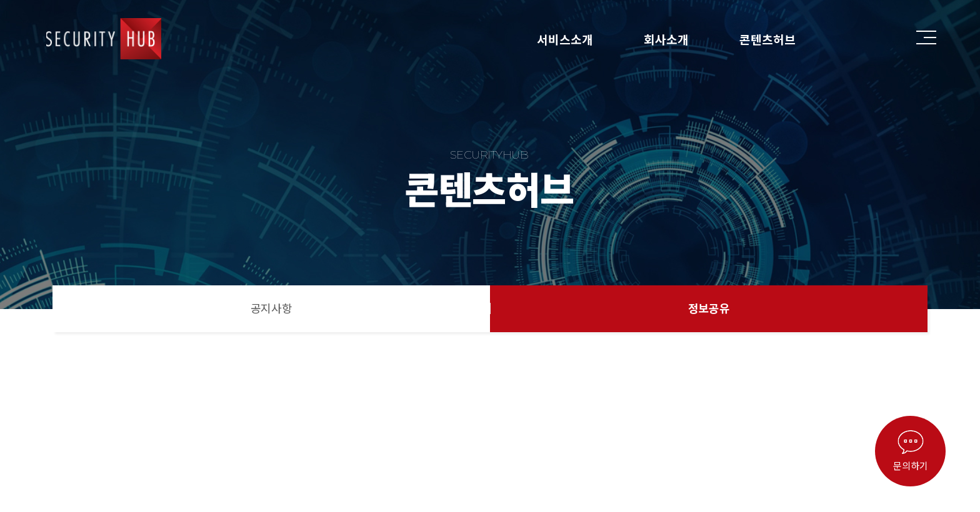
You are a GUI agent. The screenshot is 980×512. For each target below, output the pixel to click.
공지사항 (272, 308)
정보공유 (709, 308)
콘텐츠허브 (767, 39)
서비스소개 (565, 39)
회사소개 (666, 39)
